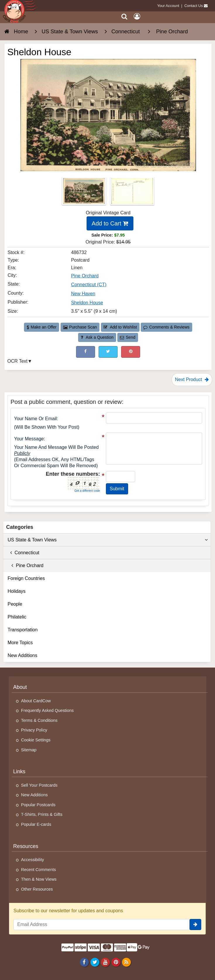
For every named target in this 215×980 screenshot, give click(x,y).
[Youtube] (105, 962)
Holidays (17, 591)
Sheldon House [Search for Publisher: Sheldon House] (87, 303)
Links (19, 772)
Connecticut (23, 553)
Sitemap (29, 750)
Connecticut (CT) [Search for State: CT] (89, 285)
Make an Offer (42, 327)
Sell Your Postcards (39, 785)
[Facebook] (84, 962)
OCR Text (17, 361)
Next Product (192, 379)
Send (128, 337)
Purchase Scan (80, 327)
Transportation (23, 630)
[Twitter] (95, 962)
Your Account (168, 6)
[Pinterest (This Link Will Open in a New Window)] (131, 352)
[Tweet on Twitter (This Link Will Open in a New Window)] (108, 352)
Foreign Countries (26, 578)
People (15, 604)
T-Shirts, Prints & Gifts (42, 814)
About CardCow (36, 701)
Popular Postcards (38, 805)
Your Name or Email (35, 419)
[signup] (195, 925)
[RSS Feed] (127, 962)
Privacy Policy (34, 730)
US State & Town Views (108, 540)
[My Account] (137, 16)
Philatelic (17, 617)
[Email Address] (102, 925)
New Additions (22, 655)
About (20, 687)
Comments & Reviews (166, 327)
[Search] (124, 16)
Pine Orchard (26, 565)
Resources (26, 846)
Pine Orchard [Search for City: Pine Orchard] (85, 276)
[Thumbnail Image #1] (85, 193)
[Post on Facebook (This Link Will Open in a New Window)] (86, 352)
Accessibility (32, 860)
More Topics (20, 643)
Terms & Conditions (39, 720)
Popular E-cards (36, 824)
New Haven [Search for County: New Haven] (83, 294)
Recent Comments (38, 870)
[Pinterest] (116, 962)
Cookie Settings (36, 740)
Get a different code (87, 491)
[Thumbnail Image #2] (132, 193)
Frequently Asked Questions (47, 710)
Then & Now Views (39, 879)
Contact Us (193, 6)
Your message (29, 439)
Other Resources (37, 889)
